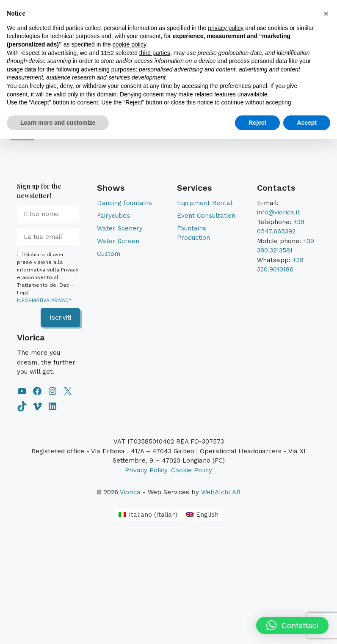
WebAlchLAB (221, 492)
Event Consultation (206, 216)
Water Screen (118, 241)
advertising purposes (108, 69)
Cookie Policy (192, 470)
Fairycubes (113, 216)
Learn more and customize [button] (58, 123)
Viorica (130, 492)
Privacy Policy (146, 470)
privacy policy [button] (226, 28)
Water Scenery (120, 228)
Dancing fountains (124, 203)
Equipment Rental (205, 203)
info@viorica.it (278, 212)
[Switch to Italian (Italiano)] (148, 515)
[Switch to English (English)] (202, 515)
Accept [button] (307, 123)
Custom (109, 254)
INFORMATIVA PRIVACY (44, 300)
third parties (155, 53)
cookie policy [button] (129, 44)
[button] (292, 625)
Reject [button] (257, 123)
